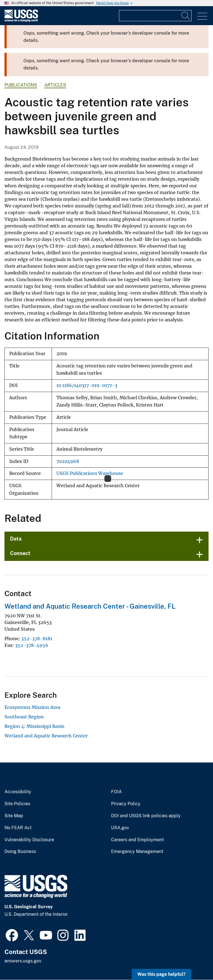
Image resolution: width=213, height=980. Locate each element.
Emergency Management (137, 852)
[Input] (155, 16)
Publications (21, 85)
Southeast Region (24, 717)
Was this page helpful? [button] (161, 974)
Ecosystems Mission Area (32, 707)
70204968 (68, 461)
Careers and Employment (137, 840)
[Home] (21, 21)
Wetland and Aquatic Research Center (46, 736)
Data (16, 539)
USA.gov (120, 828)
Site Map (14, 816)
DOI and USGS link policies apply (146, 816)
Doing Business (20, 852)
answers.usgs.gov (23, 961)
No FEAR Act (18, 828)
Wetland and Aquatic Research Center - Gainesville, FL (90, 606)
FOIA (116, 792)
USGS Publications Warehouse (90, 473)
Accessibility (18, 792)
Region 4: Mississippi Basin (34, 726)
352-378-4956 (32, 645)
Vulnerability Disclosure (29, 840)
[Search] (186, 16)
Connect (20, 553)
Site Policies (17, 804)
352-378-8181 (37, 639)
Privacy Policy (126, 804)
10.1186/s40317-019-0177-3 (87, 385)
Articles (55, 85)
